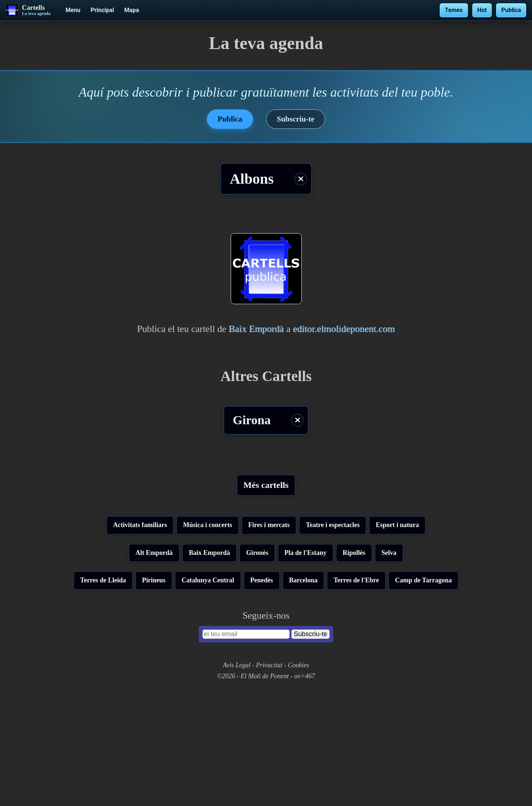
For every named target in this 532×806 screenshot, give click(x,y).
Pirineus (154, 694)
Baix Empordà (256, 329)
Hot (482, 10)
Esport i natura (397, 639)
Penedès (262, 694)
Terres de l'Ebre (356, 694)
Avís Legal (237, 779)
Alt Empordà (154, 667)
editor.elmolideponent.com (344, 329)
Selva (389, 667)
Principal (103, 10)
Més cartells (266, 485)
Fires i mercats (269, 639)
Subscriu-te (296, 119)
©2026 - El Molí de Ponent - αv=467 (266, 790)
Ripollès (354, 667)
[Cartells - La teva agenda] (28, 10)
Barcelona (304, 694)
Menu (73, 10)
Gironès (257, 667)
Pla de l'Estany (306, 667)
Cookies (298, 779)
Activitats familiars (140, 639)
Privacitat (269, 779)
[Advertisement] (266, 566)
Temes (454, 10)
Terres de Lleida (103, 694)
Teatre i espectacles (333, 639)
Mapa (131, 10)
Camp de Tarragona (423, 694)
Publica (511, 10)
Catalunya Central (208, 694)
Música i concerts (208, 639)
